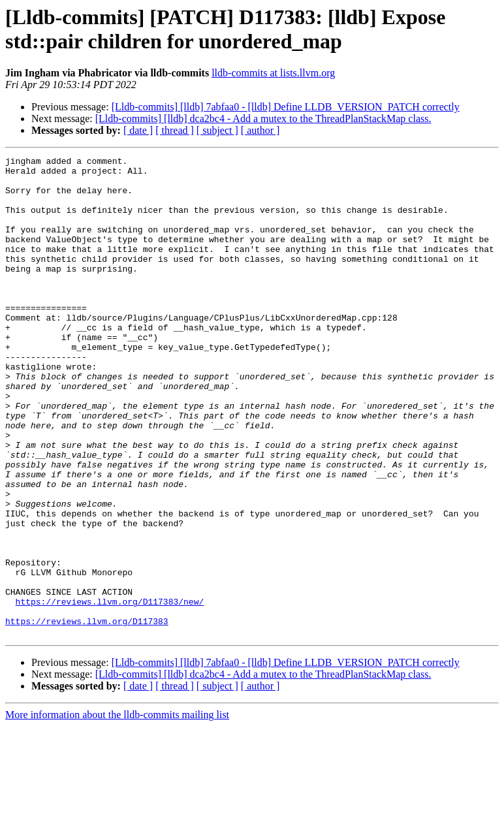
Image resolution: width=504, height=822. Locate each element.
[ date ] (138, 130)
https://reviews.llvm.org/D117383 (87, 715)
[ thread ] (175, 130)
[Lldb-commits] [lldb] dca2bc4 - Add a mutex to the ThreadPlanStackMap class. (263, 119)
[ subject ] (217, 130)
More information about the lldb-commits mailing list (117, 811)
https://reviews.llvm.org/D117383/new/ (110, 691)
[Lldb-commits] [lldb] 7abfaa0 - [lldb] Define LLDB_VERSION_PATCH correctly (286, 107)
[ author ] (260, 130)
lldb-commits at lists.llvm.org (273, 73)
